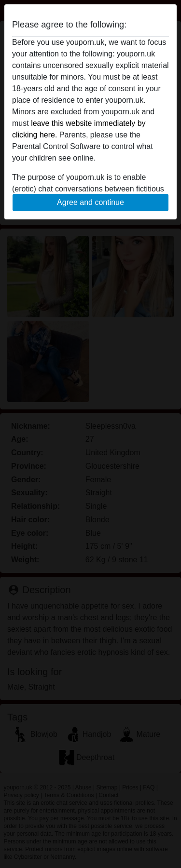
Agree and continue (90, 202)
